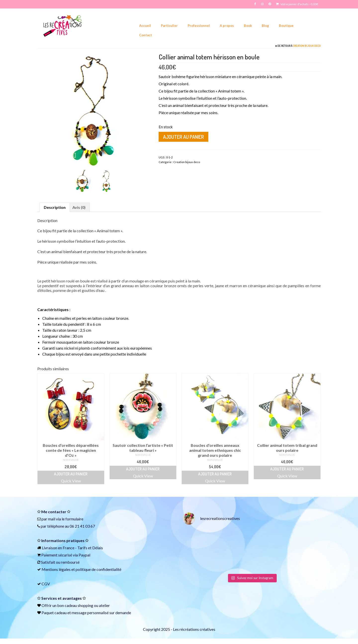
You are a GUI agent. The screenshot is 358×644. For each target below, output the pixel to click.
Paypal (84, 555)
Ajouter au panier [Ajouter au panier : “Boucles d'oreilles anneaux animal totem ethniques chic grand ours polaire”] (215, 474)
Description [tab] (55, 207)
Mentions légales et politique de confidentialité (81, 569)
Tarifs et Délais (90, 548)
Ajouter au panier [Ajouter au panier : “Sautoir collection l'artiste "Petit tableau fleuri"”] (143, 469)
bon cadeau (67, 605)
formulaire (74, 519)
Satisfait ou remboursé (60, 562)
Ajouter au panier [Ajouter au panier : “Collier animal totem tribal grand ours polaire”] (287, 469)
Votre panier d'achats (297, 4)
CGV (46, 584)
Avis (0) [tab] (79, 207)
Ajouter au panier (183, 137)
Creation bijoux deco (307, 46)
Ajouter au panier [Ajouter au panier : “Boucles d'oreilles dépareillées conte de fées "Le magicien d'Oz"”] (71, 474)
